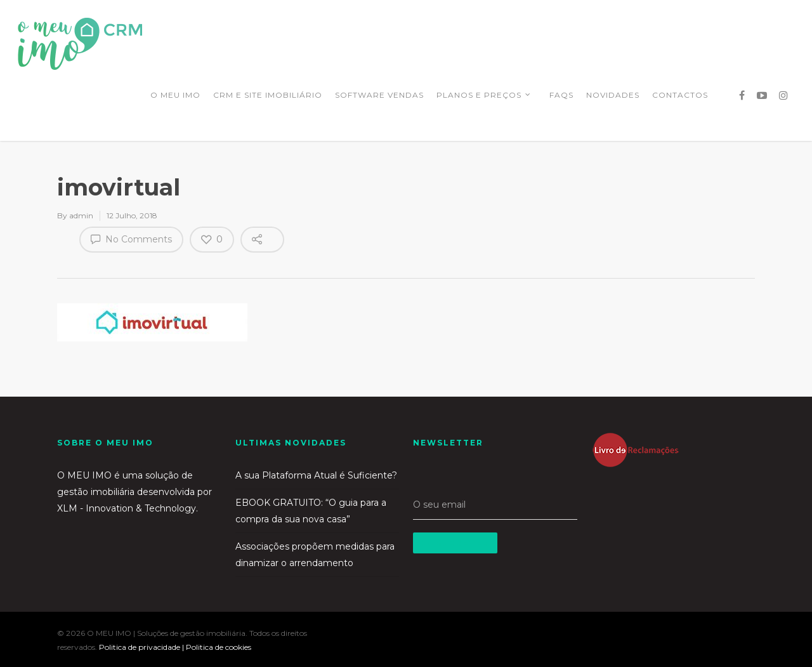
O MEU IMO (175, 95)
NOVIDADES (613, 95)
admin (81, 215)
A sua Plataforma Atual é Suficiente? (316, 475)
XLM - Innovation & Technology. (128, 508)
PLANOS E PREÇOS (484, 96)
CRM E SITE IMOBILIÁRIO (268, 95)
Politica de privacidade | (142, 647)
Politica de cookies (219, 647)
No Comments (131, 239)
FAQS (561, 95)
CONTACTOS (680, 95)
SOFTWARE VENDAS (379, 95)
